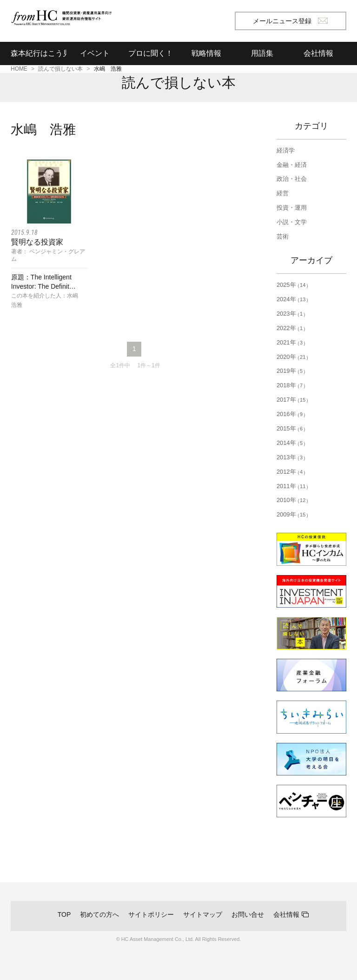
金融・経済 (292, 165)
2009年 (292, 514)
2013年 (291, 457)
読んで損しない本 (60, 69)
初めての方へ (99, 914)
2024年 (292, 299)
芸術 (283, 236)
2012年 (291, 472)
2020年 (292, 357)
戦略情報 (206, 53)
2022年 (291, 328)
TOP (64, 914)
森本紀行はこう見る (39, 53)
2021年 (291, 342)
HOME (19, 69)
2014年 (291, 443)
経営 (283, 193)
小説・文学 (292, 222)
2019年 (291, 371)
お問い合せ (248, 914)
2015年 (291, 428)
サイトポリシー (151, 914)
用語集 (262, 53)
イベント (95, 53)
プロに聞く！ (151, 53)
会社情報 (286, 914)
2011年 (292, 486)
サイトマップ (203, 914)
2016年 (291, 414)
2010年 (292, 500)
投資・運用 (292, 208)
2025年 (292, 285)
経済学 (286, 150)
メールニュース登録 (290, 21)
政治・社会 (292, 179)
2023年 (291, 314)
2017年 (292, 400)
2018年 (291, 385)
